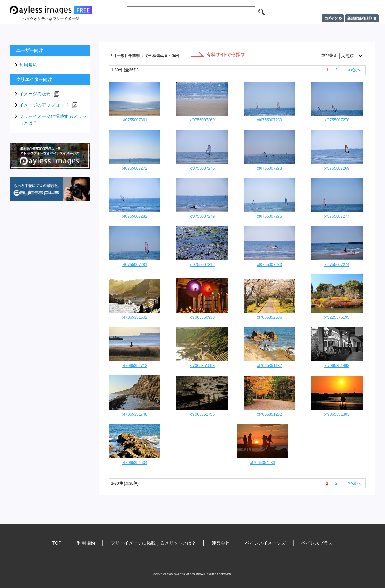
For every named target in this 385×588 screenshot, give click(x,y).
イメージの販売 (39, 94)
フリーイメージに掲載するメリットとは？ (53, 120)
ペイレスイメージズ (265, 543)
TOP (57, 543)
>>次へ (355, 70)
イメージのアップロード (48, 105)
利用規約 (28, 65)
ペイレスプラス (317, 543)
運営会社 (221, 543)
